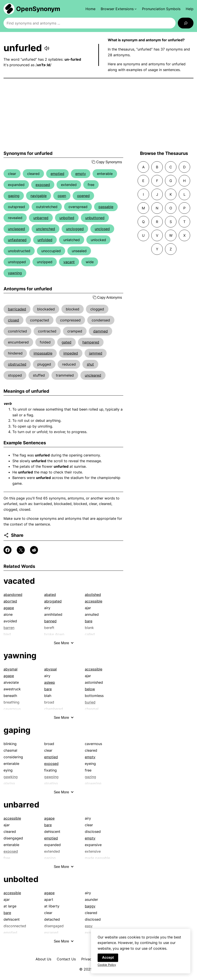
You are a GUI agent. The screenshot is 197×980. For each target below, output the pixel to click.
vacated (19, 581)
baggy (90, 906)
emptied (57, 174)
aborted (10, 601)
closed (13, 320)
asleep (50, 682)
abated (50, 595)
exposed (43, 185)
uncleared (93, 375)
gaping (14, 196)
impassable (43, 353)
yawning (15, 273)
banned (50, 621)
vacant (69, 262)
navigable (39, 196)
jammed (96, 353)
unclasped (16, 229)
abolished (93, 595)
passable (106, 207)
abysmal (10, 669)
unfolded (45, 240)
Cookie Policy (107, 969)
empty (81, 174)
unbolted (67, 218)
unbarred (41, 218)
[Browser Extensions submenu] (119, 9)
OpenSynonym (38, 9)
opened (83, 196)
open (62, 196)
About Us (43, 959)
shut (90, 364)
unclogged (75, 229)
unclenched (45, 229)
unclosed (102, 229)
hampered (91, 342)
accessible (94, 601)
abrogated (53, 601)
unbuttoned (95, 218)
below (90, 689)
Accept (108, 962)
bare (89, 621)
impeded (71, 353)
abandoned (13, 595)
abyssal (50, 669)
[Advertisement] (98, 115)
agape (9, 608)
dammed (100, 331)
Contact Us (66, 959)
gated (66, 342)
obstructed (17, 364)
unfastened (17, 240)
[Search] (186, 23)
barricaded (17, 309)
